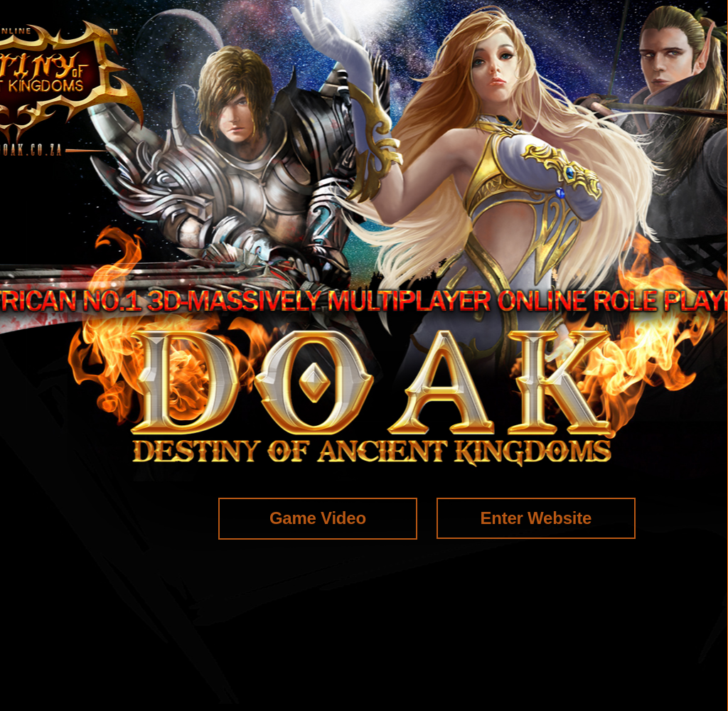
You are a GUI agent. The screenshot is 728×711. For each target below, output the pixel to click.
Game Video (318, 518)
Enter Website (536, 518)
